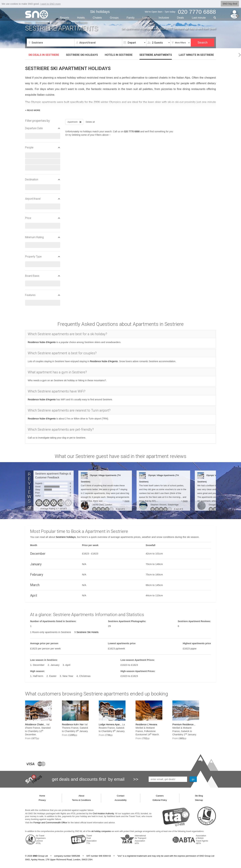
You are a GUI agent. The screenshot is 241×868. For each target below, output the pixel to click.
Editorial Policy (160, 800)
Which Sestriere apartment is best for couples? (62, 353)
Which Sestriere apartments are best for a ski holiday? (67, 334)
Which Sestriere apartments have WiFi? (57, 391)
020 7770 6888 (132, 131)
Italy (55, 23)
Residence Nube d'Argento (42, 342)
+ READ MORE (33, 110)
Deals (180, 18)
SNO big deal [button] (230, 4)
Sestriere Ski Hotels (88, 632)
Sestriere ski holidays (82, 55)
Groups (114, 18)
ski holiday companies (101, 831)
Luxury (147, 18)
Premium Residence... (184, 724)
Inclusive (164, 18)
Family (131, 18)
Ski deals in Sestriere (44, 55)
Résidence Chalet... (35, 724)
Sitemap (199, 800)
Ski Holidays (42, 23)
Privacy (42, 800)
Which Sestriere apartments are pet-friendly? (61, 429)
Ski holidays (100, 12)
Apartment (75, 122)
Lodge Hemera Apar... (110, 724)
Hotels (81, 18)
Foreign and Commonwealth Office (50, 823)
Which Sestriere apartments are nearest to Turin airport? (69, 410)
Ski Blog (199, 796)
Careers (160, 796)
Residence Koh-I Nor (73, 724)
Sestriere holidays (66, 537)
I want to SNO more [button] (50, 4)
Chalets (97, 18)
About (82, 796)
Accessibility (121, 800)
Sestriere (66, 23)
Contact (121, 796)
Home (28, 23)
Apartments (156, 55)
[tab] (120, 334)
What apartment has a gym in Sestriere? (57, 372)
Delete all (90, 122)
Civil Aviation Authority (103, 813)
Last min (199, 18)
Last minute (196, 55)
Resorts (65, 18)
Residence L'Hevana (146, 724)
